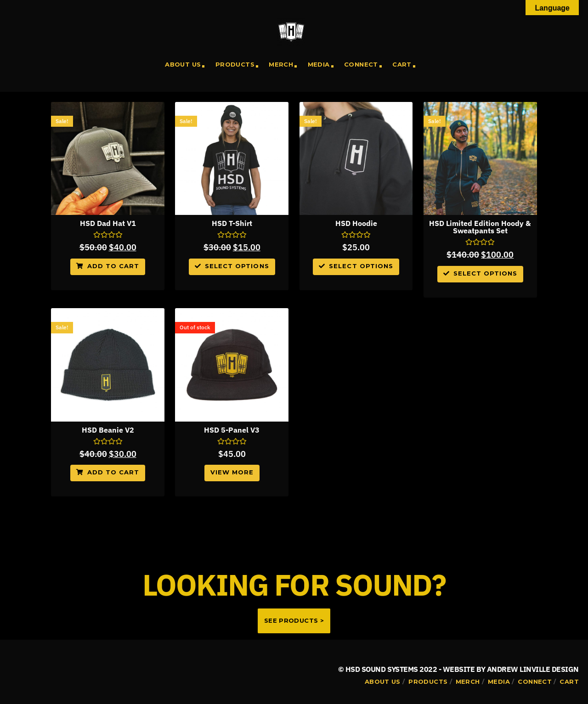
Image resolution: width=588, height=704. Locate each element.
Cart (402, 64)
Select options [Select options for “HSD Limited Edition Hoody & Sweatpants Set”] (486, 273)
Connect (361, 64)
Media (319, 64)
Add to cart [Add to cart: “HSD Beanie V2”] (113, 472)
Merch (281, 64)
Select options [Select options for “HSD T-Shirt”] (237, 266)
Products (235, 64)
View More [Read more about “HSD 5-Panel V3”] (232, 472)
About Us (183, 64)
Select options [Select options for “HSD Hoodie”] (361, 266)
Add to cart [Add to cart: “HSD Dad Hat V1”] (113, 266)
